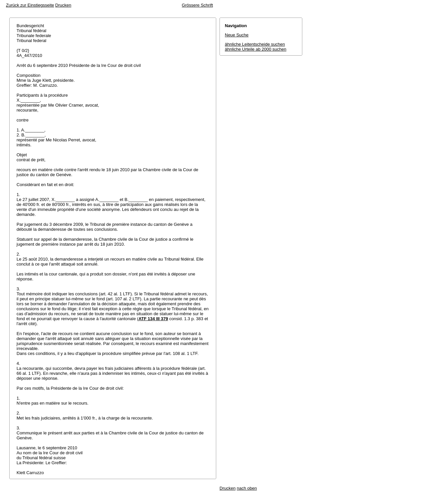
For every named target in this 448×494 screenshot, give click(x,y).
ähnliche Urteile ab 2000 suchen (256, 49)
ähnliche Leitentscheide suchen (255, 44)
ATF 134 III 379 (153, 319)
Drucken (63, 5)
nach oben (247, 488)
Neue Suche (237, 35)
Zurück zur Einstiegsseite (30, 5)
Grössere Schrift (197, 5)
